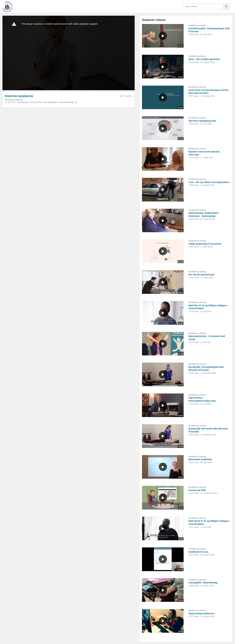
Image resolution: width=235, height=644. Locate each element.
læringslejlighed (50, 102)
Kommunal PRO (197, 490)
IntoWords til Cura (198, 552)
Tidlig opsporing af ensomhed (205, 244)
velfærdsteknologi (66, 102)
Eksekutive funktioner (200, 459)
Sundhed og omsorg (14, 100)
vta (76, 102)
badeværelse (23, 102)
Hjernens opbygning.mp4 (202, 121)
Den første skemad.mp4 (201, 275)
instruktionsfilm (36, 102)
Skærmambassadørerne (202, 613)
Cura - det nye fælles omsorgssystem (209, 182)
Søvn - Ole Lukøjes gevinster (204, 59)
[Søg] (226, 7)
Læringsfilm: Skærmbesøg (203, 583)
